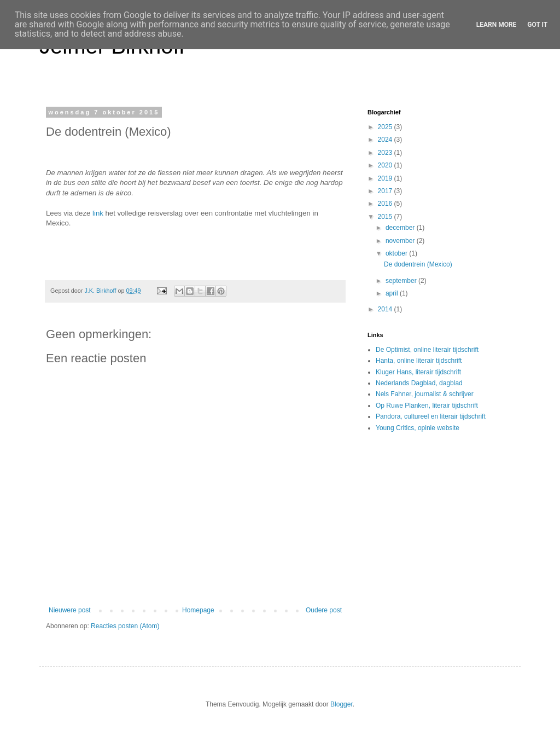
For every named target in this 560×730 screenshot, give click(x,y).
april (393, 293)
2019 (386, 178)
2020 (386, 165)
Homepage (198, 610)
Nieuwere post (70, 610)
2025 (386, 127)
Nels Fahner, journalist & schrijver (425, 394)
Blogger (342, 704)
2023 (386, 153)
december (401, 228)
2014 (386, 309)
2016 (386, 204)
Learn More (497, 25)
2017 (386, 191)
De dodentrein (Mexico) (418, 264)
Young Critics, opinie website (418, 428)
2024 (386, 140)
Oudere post (324, 610)
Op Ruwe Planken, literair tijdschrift (427, 405)
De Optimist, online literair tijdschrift (427, 350)
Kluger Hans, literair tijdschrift (418, 372)
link (98, 213)
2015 (386, 217)
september (402, 281)
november (401, 241)
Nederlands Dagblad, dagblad (419, 383)
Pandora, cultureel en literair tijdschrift (431, 416)
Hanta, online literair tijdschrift (419, 361)
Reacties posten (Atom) (125, 626)
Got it (537, 25)
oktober (397, 253)
